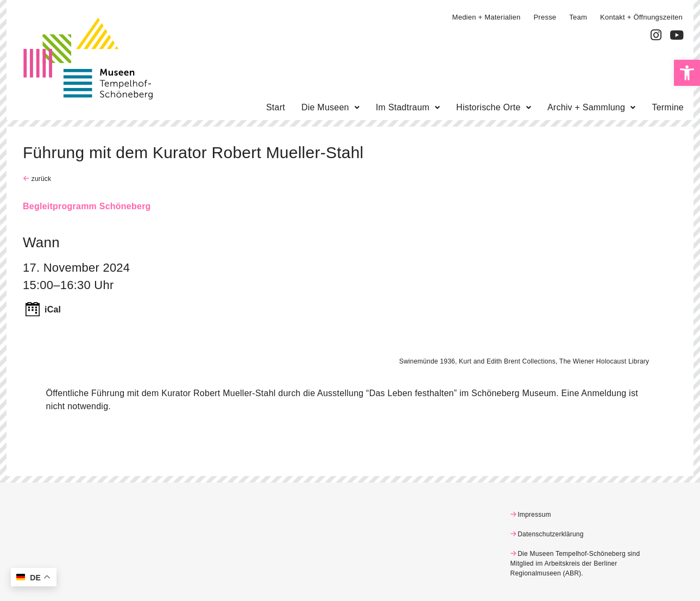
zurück (40, 179)
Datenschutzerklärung (551, 534)
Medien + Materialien (487, 17)
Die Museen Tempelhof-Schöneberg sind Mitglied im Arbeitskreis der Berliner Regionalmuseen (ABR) (575, 564)
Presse (545, 17)
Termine (668, 107)
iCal (53, 309)
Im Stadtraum (408, 107)
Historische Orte (494, 107)
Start (276, 107)
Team (578, 17)
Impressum (534, 515)
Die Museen (330, 107)
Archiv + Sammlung (592, 107)
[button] (687, 73)
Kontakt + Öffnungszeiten (641, 17)
